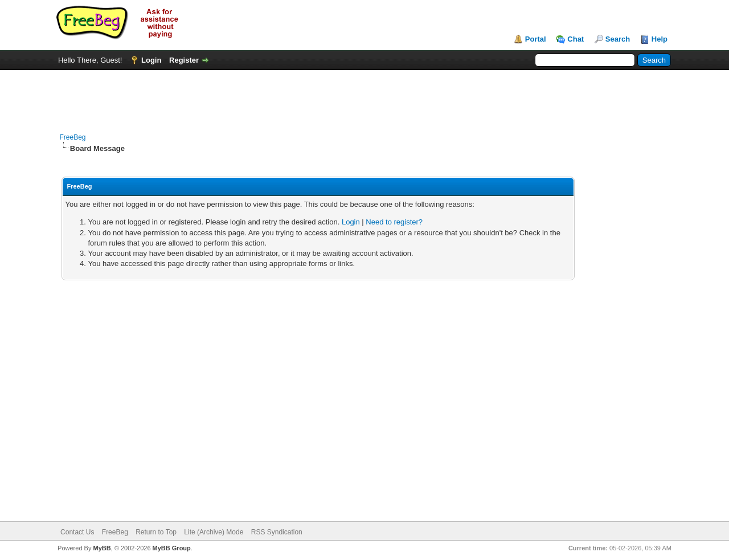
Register (184, 60)
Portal (536, 39)
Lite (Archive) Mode (214, 532)
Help (660, 39)
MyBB (102, 548)
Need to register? (394, 222)
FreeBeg (73, 137)
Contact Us (77, 532)
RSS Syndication (277, 532)
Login (151, 60)
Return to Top (156, 532)
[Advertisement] (364, 96)
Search (618, 39)
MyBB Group (172, 548)
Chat (576, 39)
